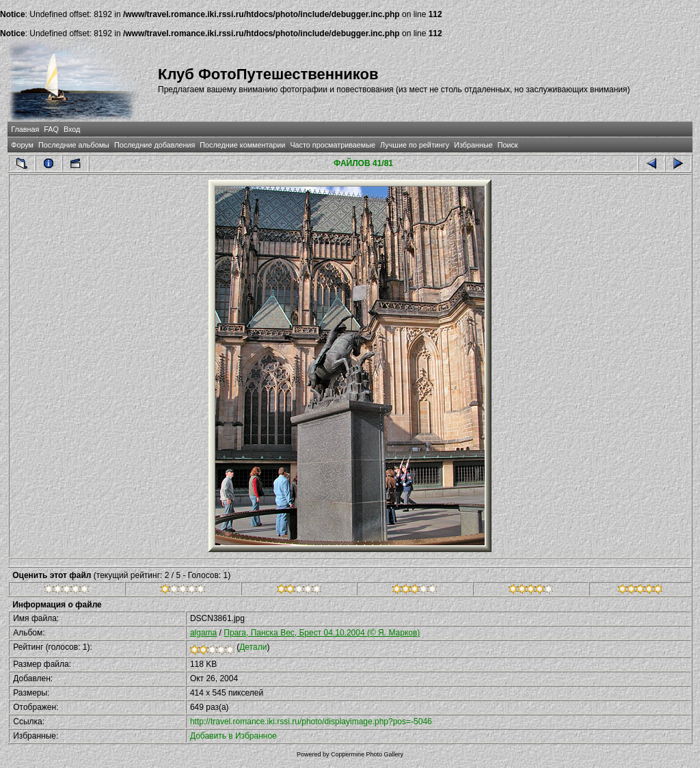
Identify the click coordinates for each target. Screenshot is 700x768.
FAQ (51, 129)
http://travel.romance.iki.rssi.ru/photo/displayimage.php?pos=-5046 (311, 722)
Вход (72, 129)
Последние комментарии (242, 145)
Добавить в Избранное (233, 736)
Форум (22, 145)
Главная (25, 129)
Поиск (508, 145)
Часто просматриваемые (333, 145)
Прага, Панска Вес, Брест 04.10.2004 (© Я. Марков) (322, 633)
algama (203, 633)
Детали (253, 647)
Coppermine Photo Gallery (367, 754)
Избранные (473, 145)
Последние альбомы (74, 145)
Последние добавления (154, 145)
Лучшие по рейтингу (415, 145)
